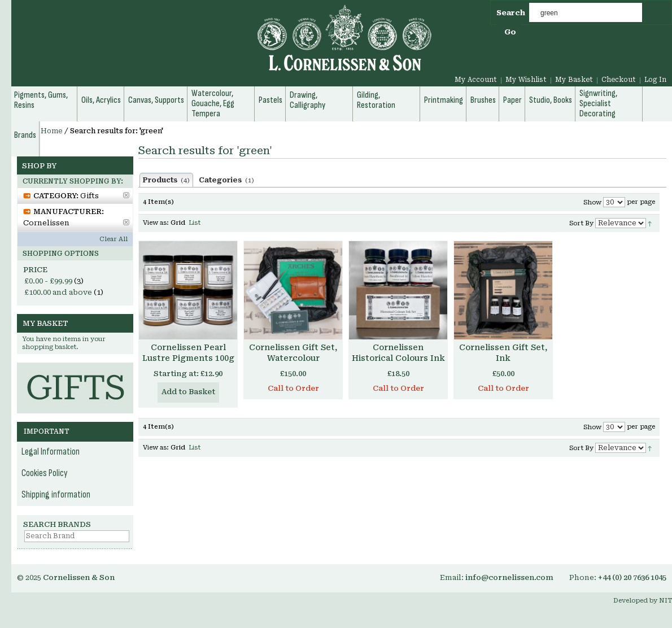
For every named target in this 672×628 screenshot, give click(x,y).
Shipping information (56, 495)
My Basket (574, 80)
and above (58, 292)
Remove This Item (126, 195)
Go (510, 32)
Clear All (114, 239)
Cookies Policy (45, 473)
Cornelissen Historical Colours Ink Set (398, 358)
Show (592, 202)
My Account (476, 80)
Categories (226, 180)
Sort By (581, 223)
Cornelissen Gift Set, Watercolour (293, 353)
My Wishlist (526, 80)
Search (511, 13)
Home (52, 131)
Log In (655, 80)
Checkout (619, 80)
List (195, 223)
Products (166, 180)
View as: (156, 223)
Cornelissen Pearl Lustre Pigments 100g (188, 353)
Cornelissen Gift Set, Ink (503, 353)
